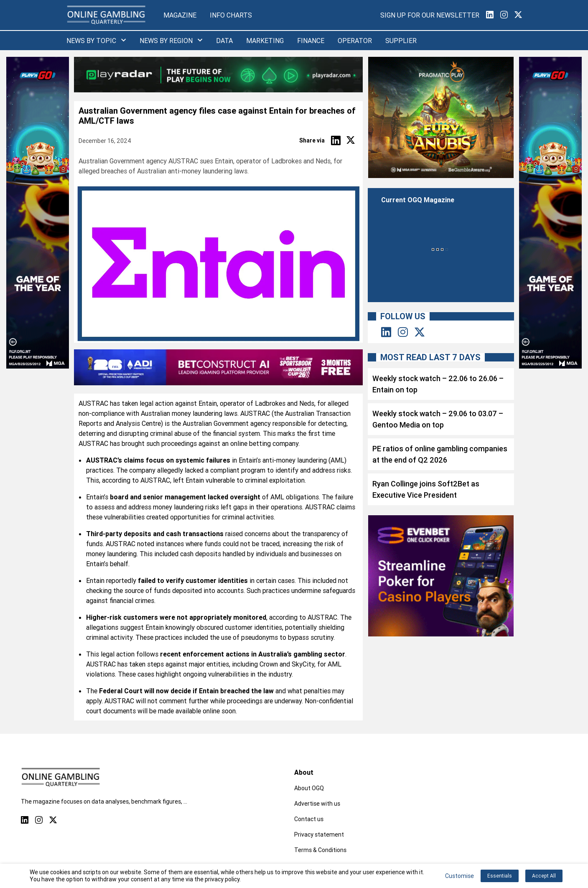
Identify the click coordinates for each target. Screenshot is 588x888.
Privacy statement (319, 835)
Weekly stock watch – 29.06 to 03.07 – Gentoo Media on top (438, 419)
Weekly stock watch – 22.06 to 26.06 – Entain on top (438, 384)
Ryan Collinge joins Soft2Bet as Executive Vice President (426, 489)
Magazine (180, 15)
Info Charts (231, 15)
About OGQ (309, 788)
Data (224, 41)
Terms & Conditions (320, 850)
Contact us (309, 819)
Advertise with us (317, 804)
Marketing (265, 41)
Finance (311, 41)
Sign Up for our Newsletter (430, 15)
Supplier (401, 41)
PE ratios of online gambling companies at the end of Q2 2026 (440, 454)
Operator (355, 41)
